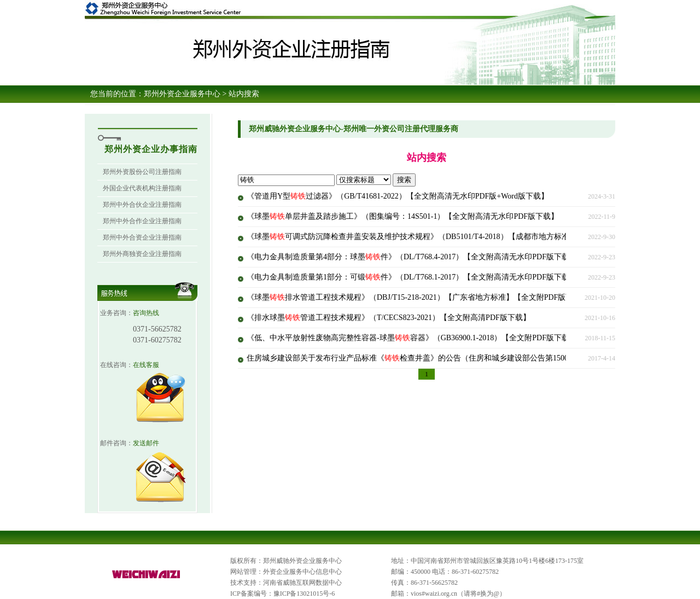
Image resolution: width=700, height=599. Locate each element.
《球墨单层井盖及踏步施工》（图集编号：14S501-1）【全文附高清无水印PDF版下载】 (402, 216)
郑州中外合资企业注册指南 (142, 237)
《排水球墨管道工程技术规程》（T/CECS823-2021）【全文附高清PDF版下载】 (389, 318)
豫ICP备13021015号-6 (304, 594)
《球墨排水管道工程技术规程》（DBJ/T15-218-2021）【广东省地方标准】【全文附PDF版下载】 (418, 297)
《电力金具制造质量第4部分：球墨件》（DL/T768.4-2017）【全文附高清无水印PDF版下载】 (412, 257)
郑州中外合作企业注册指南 (142, 221)
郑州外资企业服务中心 (182, 94)
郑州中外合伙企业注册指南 (142, 205)
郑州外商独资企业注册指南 (142, 254)
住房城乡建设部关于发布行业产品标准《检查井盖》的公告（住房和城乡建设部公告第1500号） (415, 358)
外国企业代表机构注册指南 (142, 188)
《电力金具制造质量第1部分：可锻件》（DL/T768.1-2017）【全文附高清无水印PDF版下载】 (412, 277)
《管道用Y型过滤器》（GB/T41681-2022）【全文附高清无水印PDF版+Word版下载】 (398, 196)
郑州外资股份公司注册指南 (142, 172)
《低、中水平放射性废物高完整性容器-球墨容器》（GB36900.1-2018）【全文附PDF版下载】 (412, 338)
